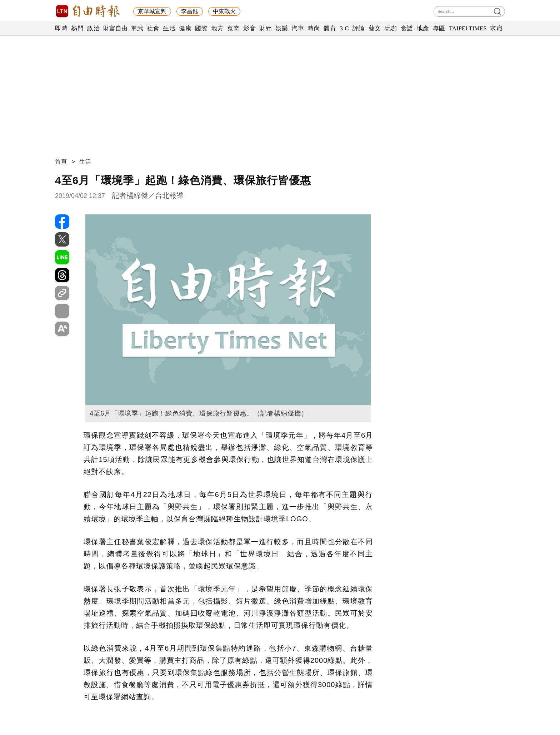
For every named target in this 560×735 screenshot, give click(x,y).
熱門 (77, 28)
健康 (185, 28)
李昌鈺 (190, 11)
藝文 (375, 28)
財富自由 (115, 28)
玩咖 (391, 28)
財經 (266, 28)
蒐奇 (233, 28)
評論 (359, 28)
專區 (439, 28)
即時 (61, 28)
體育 (330, 28)
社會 (153, 28)
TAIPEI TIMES (468, 28)
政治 (93, 28)
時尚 (314, 28)
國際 (201, 28)
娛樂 (282, 28)
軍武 (137, 28)
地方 (217, 28)
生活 (169, 28)
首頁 (61, 162)
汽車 (298, 28)
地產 (423, 28)
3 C (344, 28)
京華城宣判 (152, 11)
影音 (249, 28)
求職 (496, 28)
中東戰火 (224, 11)
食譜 (407, 28)
